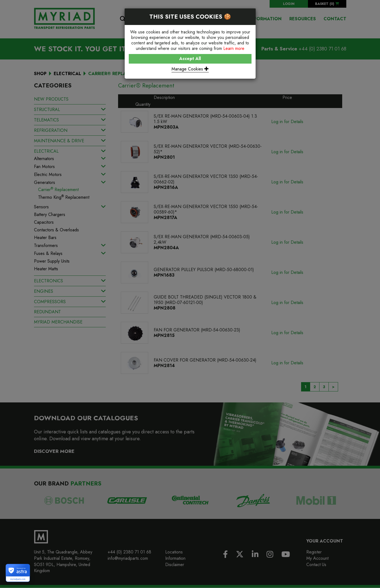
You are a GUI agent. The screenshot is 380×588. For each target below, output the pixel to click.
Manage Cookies (190, 69)
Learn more (234, 48)
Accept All (190, 59)
